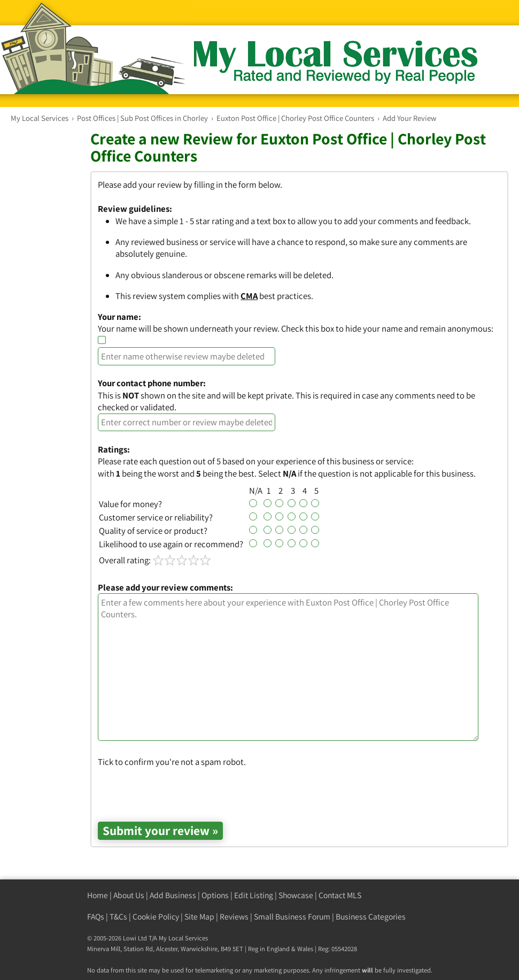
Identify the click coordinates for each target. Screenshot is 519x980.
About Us (129, 895)
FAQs (96, 917)
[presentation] (179, 789)
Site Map (199, 917)
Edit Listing (254, 895)
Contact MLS (340, 895)
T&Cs (118, 917)
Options (215, 895)
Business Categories (371, 917)
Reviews (234, 917)
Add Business (173, 895)
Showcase (296, 895)
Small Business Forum (292, 917)
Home (98, 895)
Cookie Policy (156, 917)
